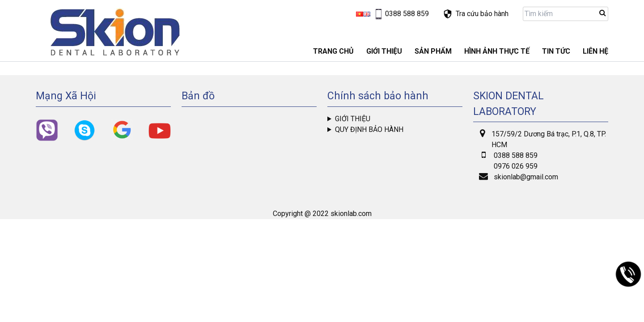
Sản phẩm (433, 51)
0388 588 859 (516, 155)
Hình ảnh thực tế (497, 51)
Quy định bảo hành (369, 129)
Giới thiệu (353, 119)
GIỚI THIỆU (384, 51)
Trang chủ (333, 51)
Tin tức (556, 51)
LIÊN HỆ (595, 51)
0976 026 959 (516, 166)
